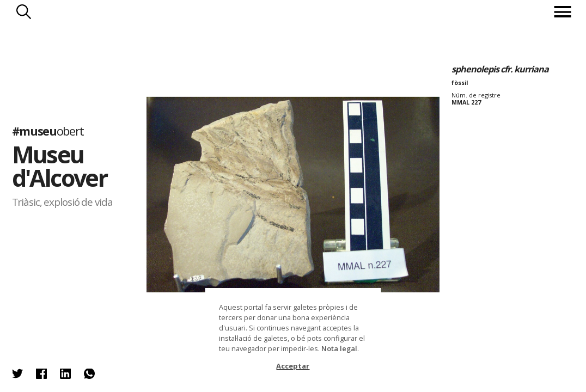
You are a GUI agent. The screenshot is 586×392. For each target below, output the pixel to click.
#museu (48, 131)
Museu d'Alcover (60, 166)
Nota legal (339, 348)
